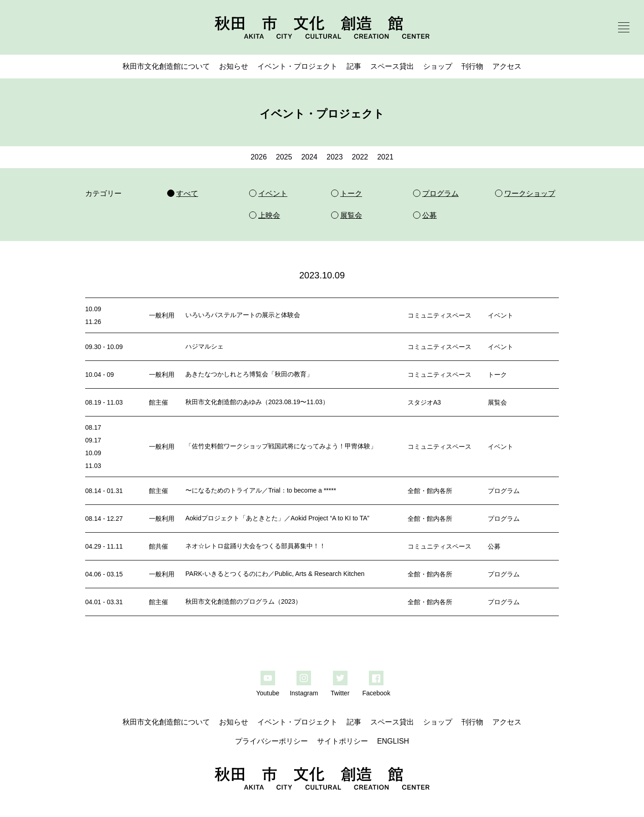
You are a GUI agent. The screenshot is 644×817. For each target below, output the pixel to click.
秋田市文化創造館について (166, 66)
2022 (360, 157)
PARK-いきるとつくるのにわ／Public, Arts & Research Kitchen (275, 574)
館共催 (158, 546)
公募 (494, 546)
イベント (501, 315)
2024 (309, 157)
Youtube (268, 693)
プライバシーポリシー (271, 741)
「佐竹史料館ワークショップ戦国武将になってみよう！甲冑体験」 (281, 446)
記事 (354, 66)
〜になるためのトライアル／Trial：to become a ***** (261, 490)
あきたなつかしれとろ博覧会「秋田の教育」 (249, 374)
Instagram (304, 693)
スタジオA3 (424, 402)
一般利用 (162, 315)
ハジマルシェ (204, 346)
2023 (335, 157)
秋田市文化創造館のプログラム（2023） (243, 601)
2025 (284, 157)
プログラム (504, 491)
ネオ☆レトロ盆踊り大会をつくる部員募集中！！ (256, 546)
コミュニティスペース (440, 315)
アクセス (507, 66)
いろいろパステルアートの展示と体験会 (243, 315)
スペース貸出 (392, 66)
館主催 (158, 402)
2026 (259, 157)
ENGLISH (393, 741)
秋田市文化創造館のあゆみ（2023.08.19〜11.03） (257, 402)
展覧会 (497, 402)
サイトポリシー (342, 741)
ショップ (438, 66)
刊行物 (472, 66)
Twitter (340, 693)
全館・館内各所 (430, 491)
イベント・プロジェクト (297, 66)
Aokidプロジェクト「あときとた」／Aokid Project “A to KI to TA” (277, 518)
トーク (497, 375)
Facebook (376, 693)
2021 (385, 157)
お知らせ (234, 66)
